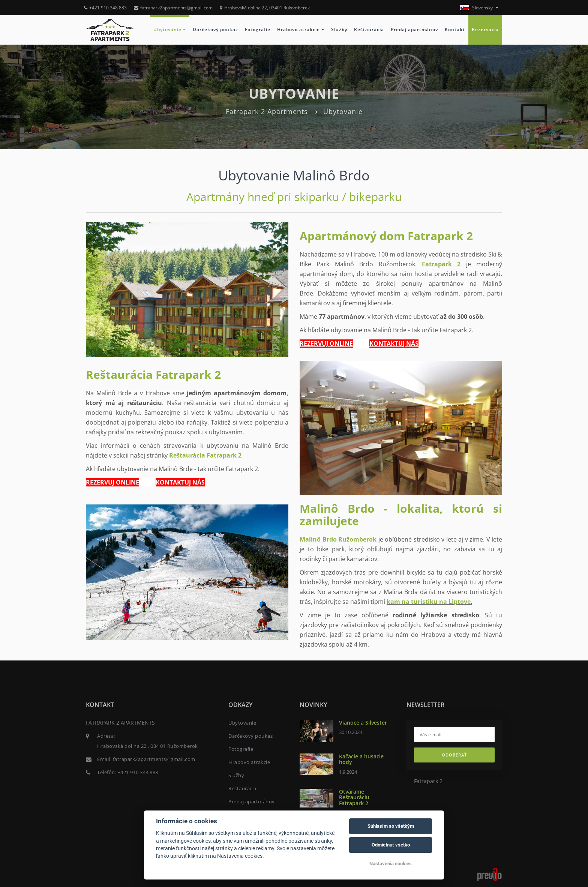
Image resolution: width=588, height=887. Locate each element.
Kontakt (455, 29)
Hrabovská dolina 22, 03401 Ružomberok (265, 8)
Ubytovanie (170, 29)
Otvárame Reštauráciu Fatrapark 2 (354, 797)
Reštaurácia (369, 29)
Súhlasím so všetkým (391, 826)
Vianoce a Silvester (363, 723)
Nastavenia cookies (391, 864)
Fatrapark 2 (441, 264)
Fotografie (258, 29)
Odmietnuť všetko (391, 845)
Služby (339, 29)
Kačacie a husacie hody (361, 759)
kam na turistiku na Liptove (429, 602)
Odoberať (454, 755)
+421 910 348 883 (105, 8)
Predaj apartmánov (414, 29)
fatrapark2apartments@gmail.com (173, 8)
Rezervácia (485, 29)
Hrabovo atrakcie (301, 29)
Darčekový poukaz (215, 29)
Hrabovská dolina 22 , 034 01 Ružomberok (148, 746)
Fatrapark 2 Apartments (267, 111)
